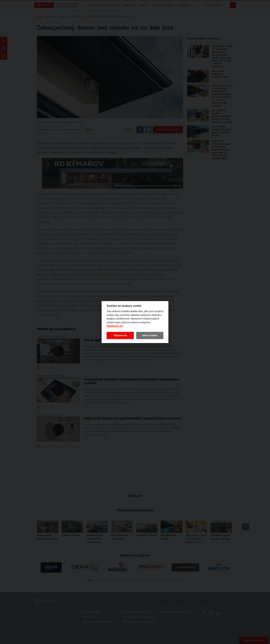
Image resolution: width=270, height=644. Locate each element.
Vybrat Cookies (150, 335)
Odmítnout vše (115, 326)
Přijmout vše (120, 335)
